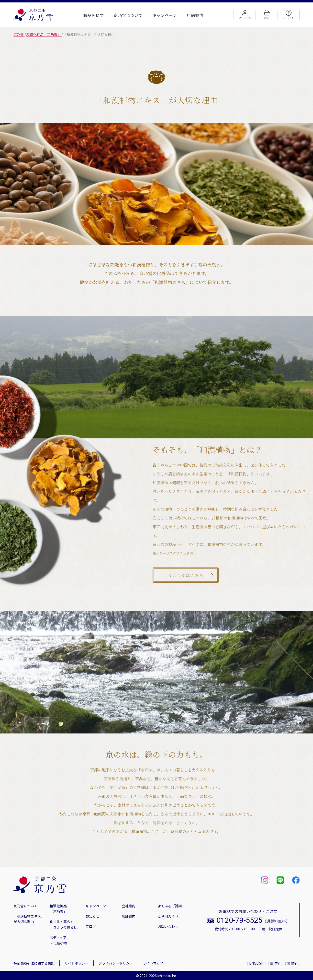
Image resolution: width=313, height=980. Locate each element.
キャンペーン (165, 15)
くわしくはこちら (186, 575)
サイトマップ (153, 963)
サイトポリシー (77, 963)
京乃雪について (128, 15)
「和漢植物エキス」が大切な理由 (29, 919)
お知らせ (92, 916)
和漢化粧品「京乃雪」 (58, 909)
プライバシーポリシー (116, 963)
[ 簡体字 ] (275, 963)
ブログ (91, 926)
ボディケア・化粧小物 (58, 940)
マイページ (245, 15)
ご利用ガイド (168, 916)
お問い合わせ (168, 926)
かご (267, 15)
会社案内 (129, 906)
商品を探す (94, 15)
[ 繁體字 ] (292, 963)
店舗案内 (195, 15)
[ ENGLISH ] (257, 963)
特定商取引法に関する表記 (34, 963)
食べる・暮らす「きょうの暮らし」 (65, 924)
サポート (288, 15)
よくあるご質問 (170, 906)
